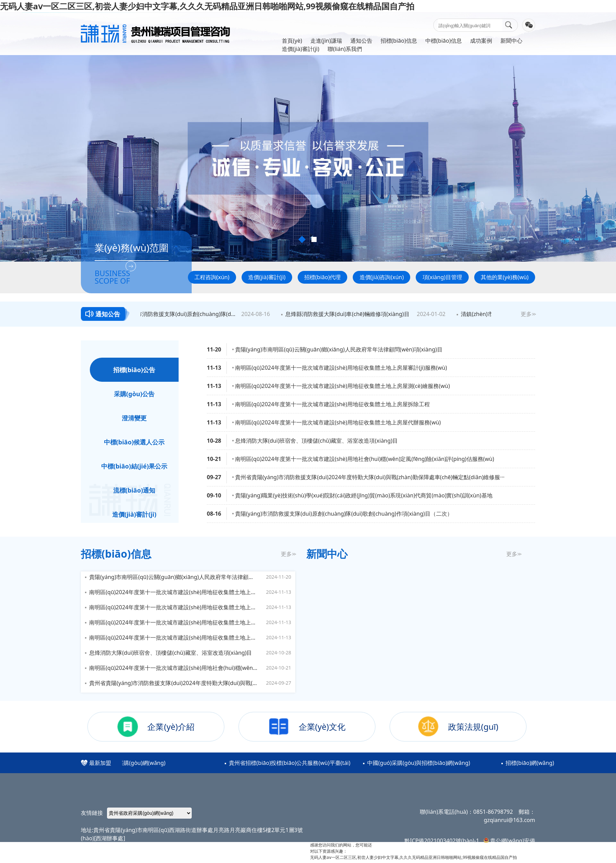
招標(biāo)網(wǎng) (530, 763)
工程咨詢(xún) (212, 277)
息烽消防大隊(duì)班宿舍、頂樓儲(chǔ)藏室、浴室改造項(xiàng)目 (171, 653)
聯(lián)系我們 (345, 49)
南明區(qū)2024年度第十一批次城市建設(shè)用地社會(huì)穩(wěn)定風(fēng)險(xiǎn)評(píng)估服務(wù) (365, 459)
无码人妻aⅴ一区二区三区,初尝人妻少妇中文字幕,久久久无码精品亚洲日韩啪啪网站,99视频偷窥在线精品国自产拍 (207, 6)
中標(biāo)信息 (444, 41)
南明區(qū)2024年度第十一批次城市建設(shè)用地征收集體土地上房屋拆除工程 (332, 404)
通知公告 (361, 41)
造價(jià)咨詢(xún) (382, 277)
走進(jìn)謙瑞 (326, 41)
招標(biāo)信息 (399, 41)
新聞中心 (511, 41)
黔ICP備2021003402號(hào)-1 (442, 841)
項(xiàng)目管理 (442, 277)
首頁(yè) (292, 41)
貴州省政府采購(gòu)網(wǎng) (129, 763)
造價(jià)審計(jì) (301, 49)
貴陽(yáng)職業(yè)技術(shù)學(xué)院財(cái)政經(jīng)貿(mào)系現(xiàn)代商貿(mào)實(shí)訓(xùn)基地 (364, 495)
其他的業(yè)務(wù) (505, 277)
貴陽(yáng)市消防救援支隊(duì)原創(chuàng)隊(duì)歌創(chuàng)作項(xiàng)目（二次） (344, 514)
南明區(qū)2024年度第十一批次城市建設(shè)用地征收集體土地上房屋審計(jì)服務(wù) (341, 368)
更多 (528, 314)
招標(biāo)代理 (322, 277)
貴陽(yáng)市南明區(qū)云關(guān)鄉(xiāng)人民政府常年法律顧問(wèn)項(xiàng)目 (339, 349)
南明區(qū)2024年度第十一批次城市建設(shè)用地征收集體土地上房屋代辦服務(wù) (338, 422)
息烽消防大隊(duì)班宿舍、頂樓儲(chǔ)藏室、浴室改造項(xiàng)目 (316, 441)
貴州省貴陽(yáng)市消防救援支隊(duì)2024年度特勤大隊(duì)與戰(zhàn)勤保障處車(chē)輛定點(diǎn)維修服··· (370, 477)
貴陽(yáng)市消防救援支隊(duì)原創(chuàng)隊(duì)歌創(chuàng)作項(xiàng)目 (174, 314)
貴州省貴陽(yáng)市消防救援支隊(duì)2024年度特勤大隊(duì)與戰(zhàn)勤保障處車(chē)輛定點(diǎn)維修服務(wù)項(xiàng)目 (173, 683)
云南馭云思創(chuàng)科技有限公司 (167, 859)
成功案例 (481, 41)
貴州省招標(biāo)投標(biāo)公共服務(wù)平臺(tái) (290, 763)
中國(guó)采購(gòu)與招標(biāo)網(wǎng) (419, 763)
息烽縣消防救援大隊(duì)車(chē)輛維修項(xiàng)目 (348, 314)
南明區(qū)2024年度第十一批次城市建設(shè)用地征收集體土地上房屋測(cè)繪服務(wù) (342, 386)
